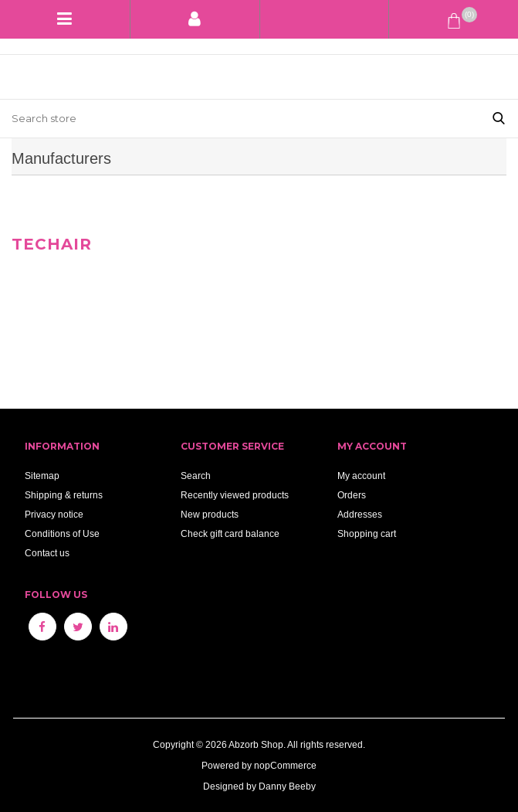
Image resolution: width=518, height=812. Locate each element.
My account (361, 476)
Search (196, 476)
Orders (352, 495)
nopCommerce (285, 765)
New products (210, 514)
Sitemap (42, 476)
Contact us (47, 553)
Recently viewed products (235, 495)
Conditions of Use (62, 533)
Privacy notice (54, 514)
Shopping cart (367, 533)
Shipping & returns (64, 495)
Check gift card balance (230, 533)
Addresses (360, 514)
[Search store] (240, 119)
